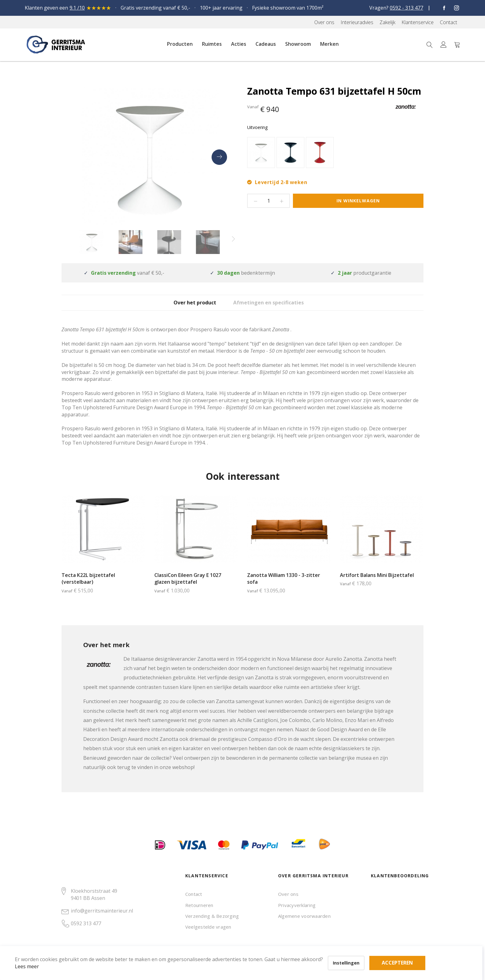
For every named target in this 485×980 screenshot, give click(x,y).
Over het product (189, 307)
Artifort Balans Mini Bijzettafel (377, 584)
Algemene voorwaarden (304, 916)
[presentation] (219, 157)
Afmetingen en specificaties (279, 307)
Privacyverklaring (297, 905)
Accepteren (215, 946)
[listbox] (335, 153)
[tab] (189, 307)
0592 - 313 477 (406, 8)
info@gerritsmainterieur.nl (102, 911)
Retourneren (199, 905)
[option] (261, 153)
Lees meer (37, 956)
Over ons (288, 894)
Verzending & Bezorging (212, 916)
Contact (194, 894)
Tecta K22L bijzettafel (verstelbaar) (88, 588)
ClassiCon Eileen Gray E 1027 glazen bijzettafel (188, 588)
